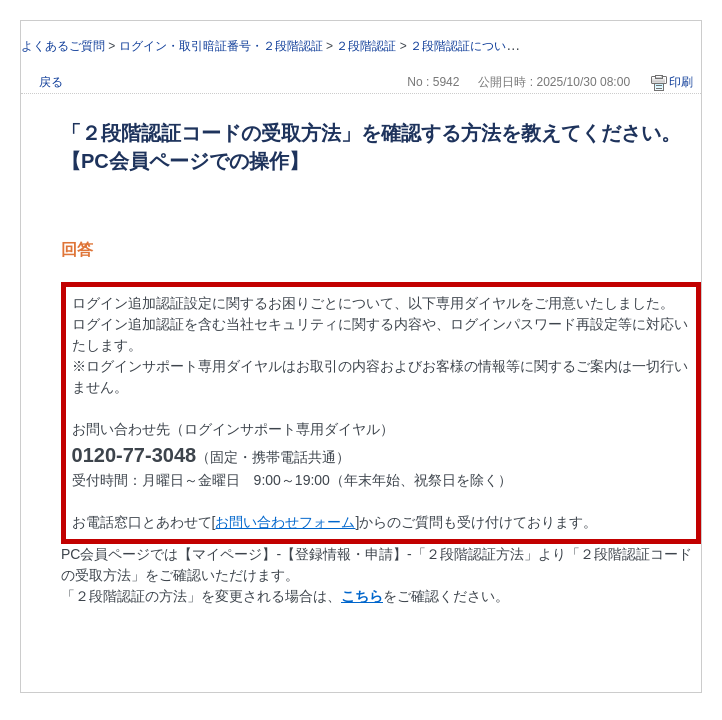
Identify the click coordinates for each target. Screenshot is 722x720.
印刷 (681, 82)
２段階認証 (366, 46)
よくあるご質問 (63, 46)
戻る (51, 82)
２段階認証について (464, 46)
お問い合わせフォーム (285, 522)
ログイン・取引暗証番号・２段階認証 (221, 46)
